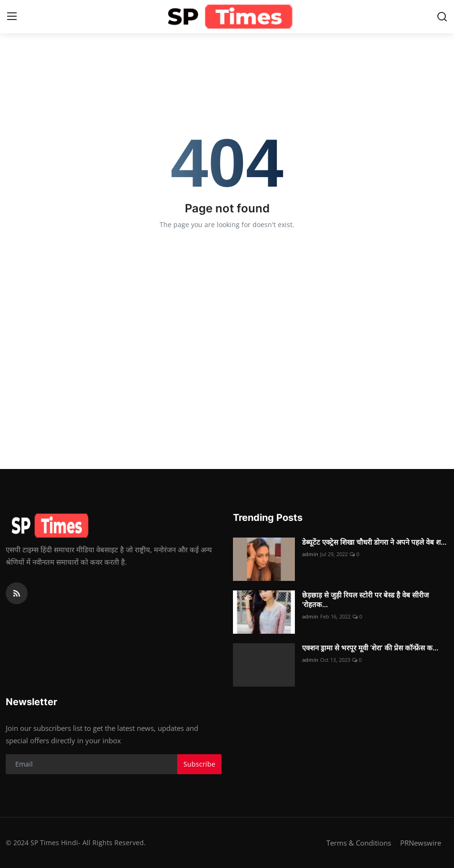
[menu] (12, 17)
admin (310, 554)
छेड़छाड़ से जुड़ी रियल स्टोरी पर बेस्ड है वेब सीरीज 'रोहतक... (365, 600)
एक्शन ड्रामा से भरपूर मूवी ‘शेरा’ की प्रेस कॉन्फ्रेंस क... (370, 648)
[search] (442, 17)
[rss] (17, 593)
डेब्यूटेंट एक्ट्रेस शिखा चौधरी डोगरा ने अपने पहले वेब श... (374, 542)
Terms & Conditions (359, 843)
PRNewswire (421, 843)
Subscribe (199, 764)
